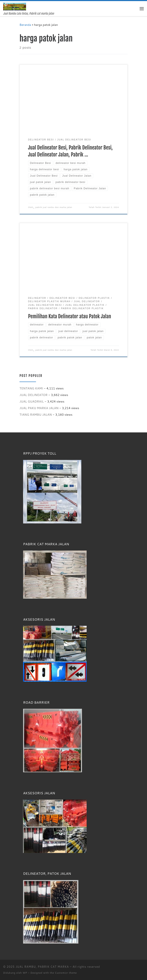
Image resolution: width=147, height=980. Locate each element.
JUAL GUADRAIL (32, 401)
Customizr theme (66, 973)
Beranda (25, 25)
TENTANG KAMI (31, 388)
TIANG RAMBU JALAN (36, 415)
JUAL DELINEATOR (33, 395)
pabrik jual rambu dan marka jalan (54, 207)
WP (25, 973)
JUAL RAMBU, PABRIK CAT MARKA (42, 967)
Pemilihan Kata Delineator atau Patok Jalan (70, 316)
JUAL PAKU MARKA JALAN (39, 408)
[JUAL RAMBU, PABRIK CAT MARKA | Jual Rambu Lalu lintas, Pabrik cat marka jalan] (15, 6)
